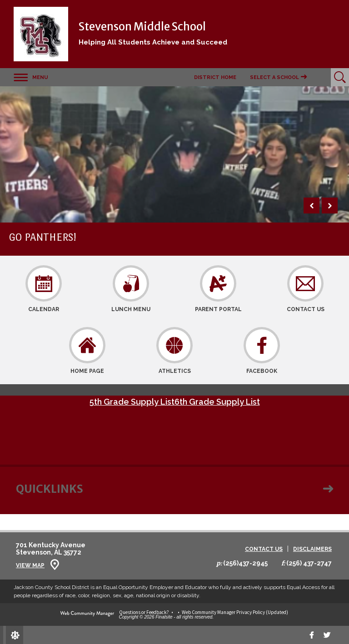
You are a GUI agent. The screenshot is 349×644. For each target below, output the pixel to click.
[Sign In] (15, 635)
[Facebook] (312, 635)
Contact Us (264, 549)
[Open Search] (340, 77)
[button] (31, 77)
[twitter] (327, 635)
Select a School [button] (274, 77)
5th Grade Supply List (132, 402)
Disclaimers (312, 549)
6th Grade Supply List (217, 402)
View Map (30, 565)
